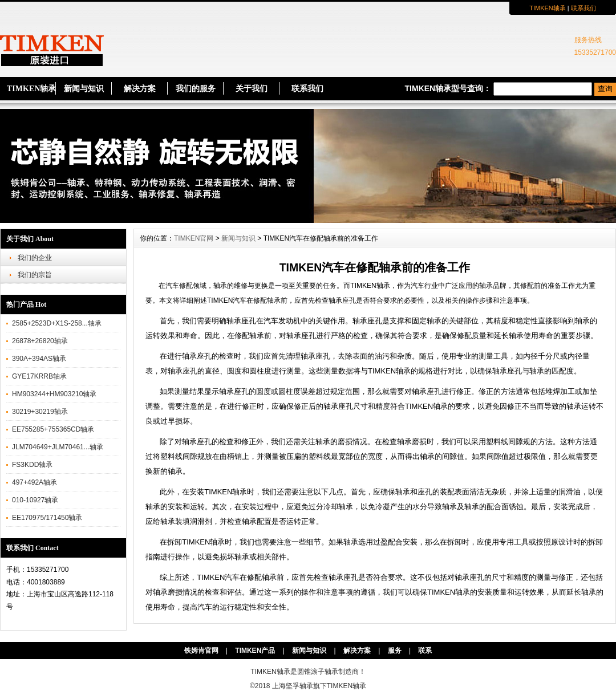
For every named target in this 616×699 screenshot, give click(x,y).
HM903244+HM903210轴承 (54, 394)
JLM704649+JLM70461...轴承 (58, 447)
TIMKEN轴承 (548, 8)
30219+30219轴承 (40, 412)
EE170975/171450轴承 (47, 518)
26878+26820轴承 (40, 341)
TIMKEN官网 (194, 238)
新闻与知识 (84, 89)
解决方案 (140, 89)
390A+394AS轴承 (39, 359)
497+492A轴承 (35, 482)
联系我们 (583, 8)
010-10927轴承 (35, 500)
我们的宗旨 (35, 275)
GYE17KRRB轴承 (39, 376)
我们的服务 (196, 89)
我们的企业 (35, 258)
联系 (425, 651)
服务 (395, 651)
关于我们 (252, 89)
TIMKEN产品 (255, 651)
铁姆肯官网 (201, 651)
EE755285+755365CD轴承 (53, 429)
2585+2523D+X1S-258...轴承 (57, 323)
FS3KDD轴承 (32, 465)
